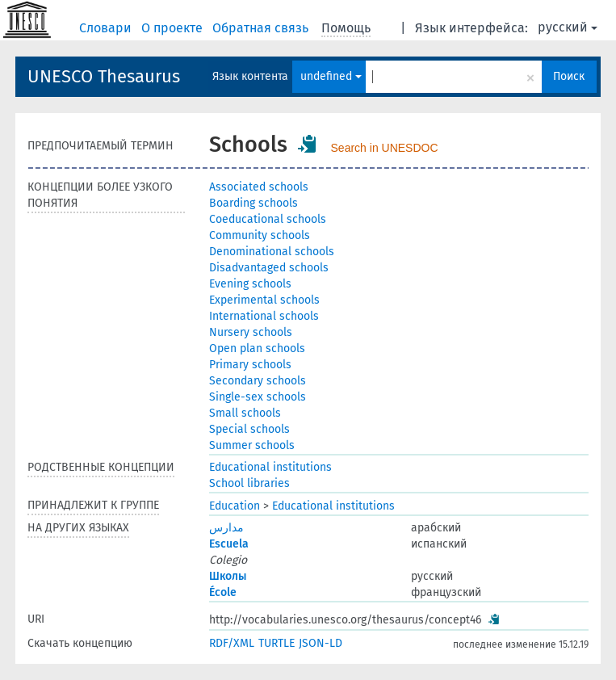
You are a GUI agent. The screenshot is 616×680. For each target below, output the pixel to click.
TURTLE (277, 643)
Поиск (569, 76)
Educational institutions (270, 467)
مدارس (226, 528)
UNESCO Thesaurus (104, 76)
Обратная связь (262, 28)
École (223, 592)
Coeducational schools (268, 219)
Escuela (229, 544)
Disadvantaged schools (269, 268)
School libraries (249, 483)
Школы (228, 576)
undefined (331, 76)
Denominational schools (272, 252)
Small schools (245, 413)
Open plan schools (257, 348)
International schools (264, 316)
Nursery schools (251, 332)
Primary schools (250, 365)
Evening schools (250, 284)
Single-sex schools (258, 397)
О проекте (174, 28)
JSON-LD (321, 643)
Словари (107, 28)
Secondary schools (258, 381)
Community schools (260, 235)
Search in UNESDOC (385, 148)
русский (568, 27)
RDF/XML (232, 643)
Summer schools (252, 445)
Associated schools (259, 187)
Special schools (249, 429)
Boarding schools (254, 203)
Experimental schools (264, 300)
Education (235, 506)
